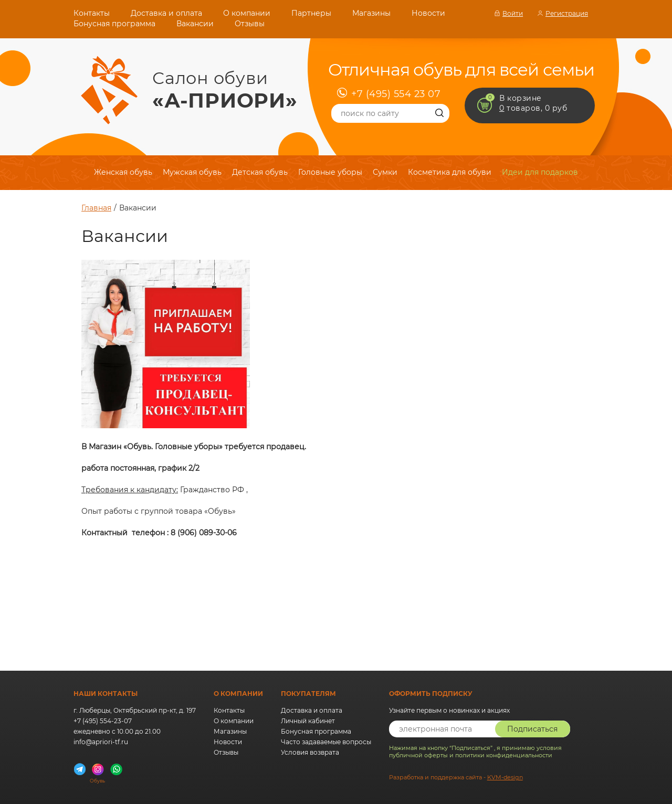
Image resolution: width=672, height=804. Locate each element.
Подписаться (532, 729)
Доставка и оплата (166, 13)
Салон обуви (225, 90)
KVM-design (505, 777)
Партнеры (311, 13)
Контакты (92, 13)
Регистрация (567, 13)
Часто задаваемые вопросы (326, 742)
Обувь (97, 778)
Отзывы (250, 24)
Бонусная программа (114, 24)
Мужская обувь (192, 172)
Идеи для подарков (540, 172)
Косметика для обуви (450, 172)
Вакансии (195, 24)
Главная (96, 208)
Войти (513, 13)
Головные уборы (330, 172)
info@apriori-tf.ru (101, 742)
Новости (428, 13)
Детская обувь (260, 172)
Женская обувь (123, 172)
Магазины (371, 13)
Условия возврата (310, 752)
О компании (247, 13)
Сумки (385, 172)
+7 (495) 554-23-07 (103, 721)
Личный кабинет (308, 721)
